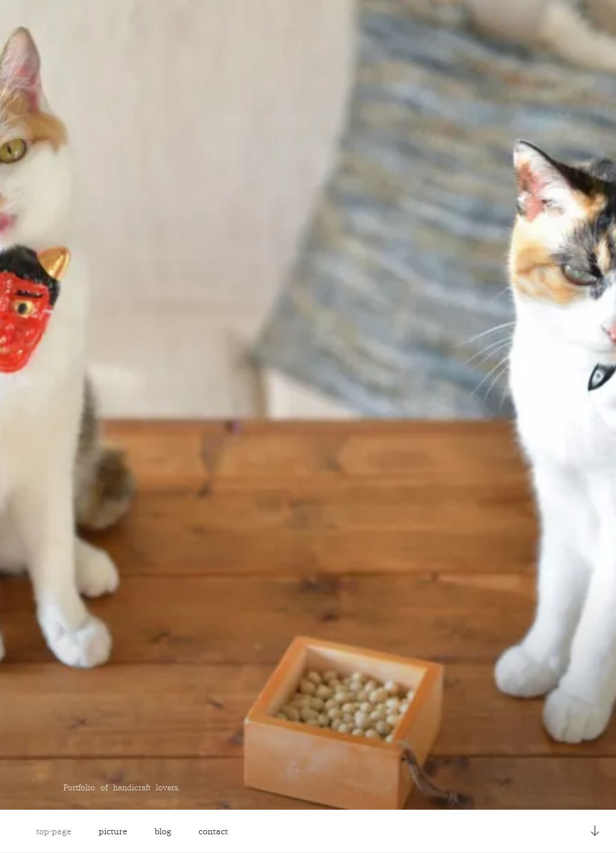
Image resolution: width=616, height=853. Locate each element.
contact (213, 832)
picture (113, 832)
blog (163, 832)
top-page (54, 832)
